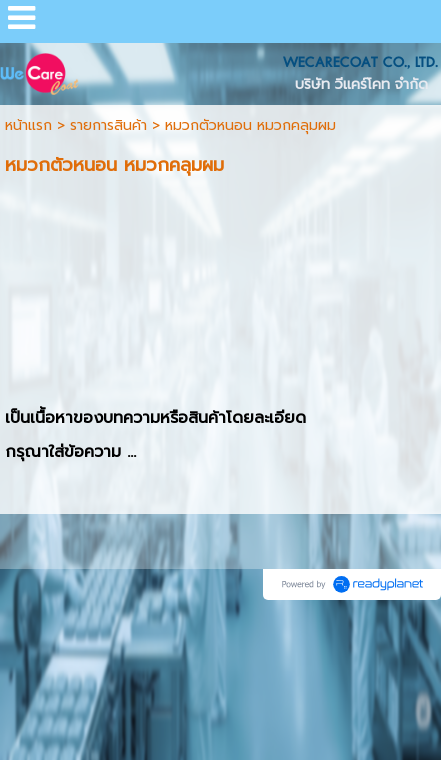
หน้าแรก (28, 125)
